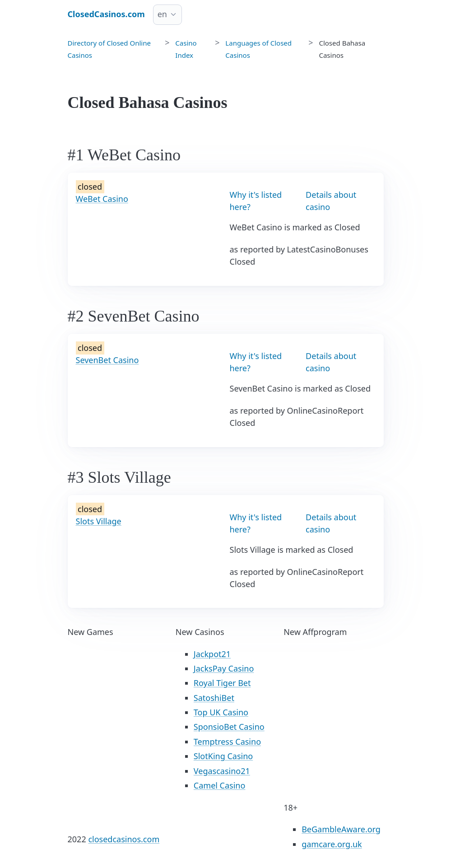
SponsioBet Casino (229, 727)
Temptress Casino (227, 742)
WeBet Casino (102, 199)
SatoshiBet (214, 698)
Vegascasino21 (222, 771)
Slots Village (99, 521)
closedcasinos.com (124, 839)
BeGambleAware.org (341, 829)
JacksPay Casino (224, 668)
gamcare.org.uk (332, 844)
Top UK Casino (221, 712)
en (162, 14)
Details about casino (331, 201)
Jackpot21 (212, 654)
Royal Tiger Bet (222, 683)
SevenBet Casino (107, 360)
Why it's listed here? (256, 201)
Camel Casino (220, 785)
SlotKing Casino (223, 756)
